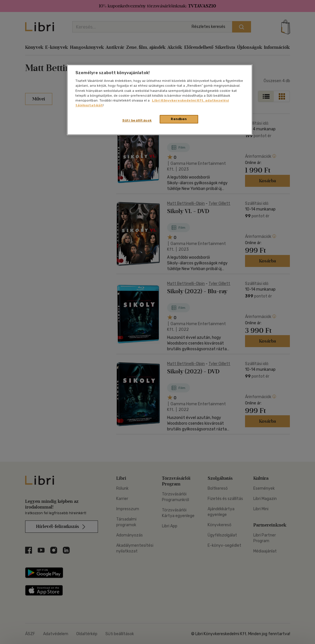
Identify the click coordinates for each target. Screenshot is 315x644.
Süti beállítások (137, 120)
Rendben (179, 119)
